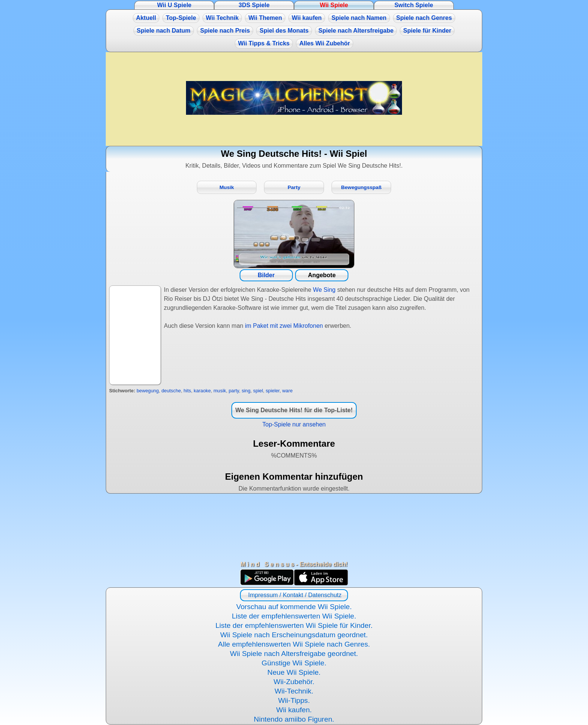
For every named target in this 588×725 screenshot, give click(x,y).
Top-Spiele (181, 18)
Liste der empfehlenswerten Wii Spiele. (294, 616)
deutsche (171, 391)
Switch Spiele (414, 5)
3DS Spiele (254, 5)
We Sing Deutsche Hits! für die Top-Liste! (294, 410)
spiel (258, 391)
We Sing (324, 290)
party (234, 391)
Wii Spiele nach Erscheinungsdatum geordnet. (294, 635)
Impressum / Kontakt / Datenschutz (294, 595)
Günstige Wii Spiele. (294, 663)
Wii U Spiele (174, 5)
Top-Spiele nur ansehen (294, 424)
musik (220, 391)
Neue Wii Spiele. (294, 672)
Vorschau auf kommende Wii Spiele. (294, 607)
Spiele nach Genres (424, 18)
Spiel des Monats (284, 31)
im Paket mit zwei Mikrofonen (284, 326)
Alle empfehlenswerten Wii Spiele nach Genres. (294, 644)
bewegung (148, 391)
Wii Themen (265, 18)
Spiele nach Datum (164, 31)
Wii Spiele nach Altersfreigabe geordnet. (294, 654)
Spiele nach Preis (225, 31)
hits (187, 391)
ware (288, 391)
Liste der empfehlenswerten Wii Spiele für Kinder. (294, 625)
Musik (227, 187)
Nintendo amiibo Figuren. (294, 719)
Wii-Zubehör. (294, 682)
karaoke (202, 391)
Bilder (266, 275)
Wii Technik (222, 18)
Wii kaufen (307, 18)
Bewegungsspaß (361, 187)
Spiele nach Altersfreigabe (356, 31)
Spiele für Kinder (427, 31)
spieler (272, 391)
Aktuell (146, 18)
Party (294, 187)
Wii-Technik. (294, 691)
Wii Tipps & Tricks (264, 43)
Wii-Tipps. (294, 700)
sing (246, 391)
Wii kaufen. (294, 710)
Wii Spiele (334, 5)
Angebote (322, 275)
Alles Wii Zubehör (325, 43)
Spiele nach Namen (359, 18)
